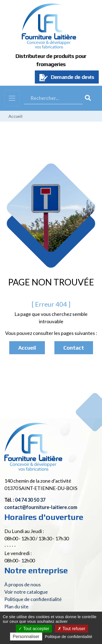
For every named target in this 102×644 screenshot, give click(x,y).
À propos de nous (23, 584)
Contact (74, 348)
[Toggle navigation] (12, 98)
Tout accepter (34, 629)
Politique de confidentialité (33, 599)
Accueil (15, 116)
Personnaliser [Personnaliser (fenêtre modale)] (26, 637)
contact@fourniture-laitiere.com (41, 507)
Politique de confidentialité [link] (69, 637)
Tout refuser (72, 629)
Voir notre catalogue (26, 592)
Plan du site (16, 606)
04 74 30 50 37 (30, 500)
